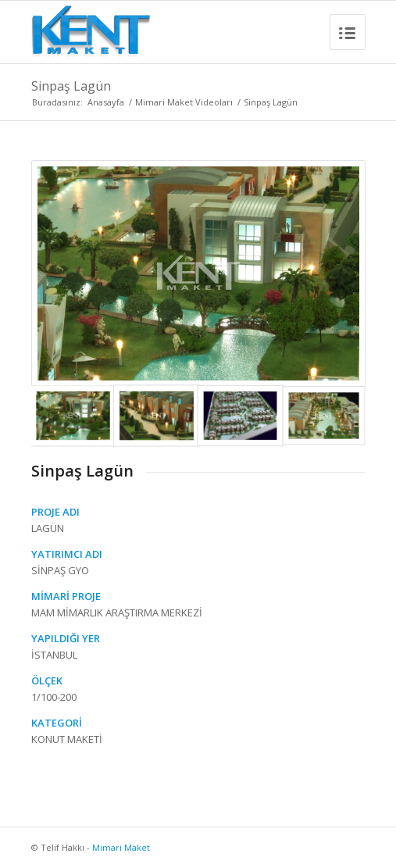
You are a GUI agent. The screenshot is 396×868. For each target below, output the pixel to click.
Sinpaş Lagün (71, 86)
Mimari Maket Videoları (184, 102)
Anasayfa (106, 102)
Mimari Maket (121, 847)
